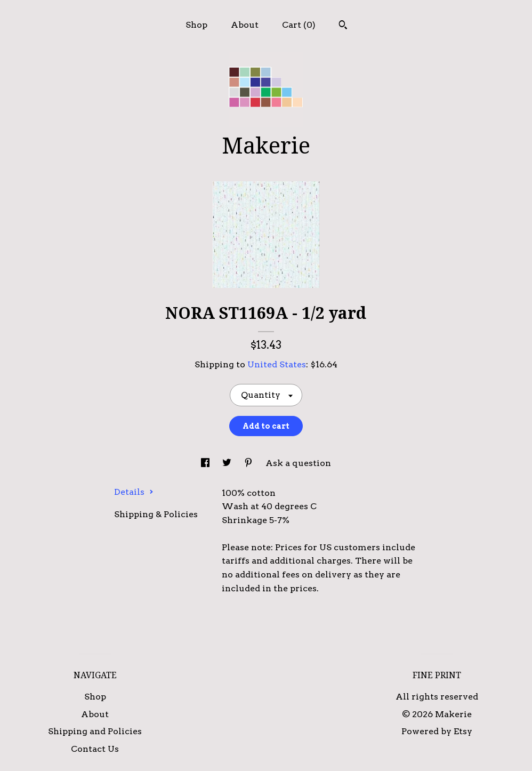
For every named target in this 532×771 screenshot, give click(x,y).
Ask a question (298, 463)
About (245, 25)
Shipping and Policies (95, 731)
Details (134, 492)
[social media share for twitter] (228, 463)
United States (277, 364)
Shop (196, 25)
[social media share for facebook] (206, 463)
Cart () (299, 25)
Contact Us (95, 749)
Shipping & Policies (156, 514)
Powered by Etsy (437, 731)
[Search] (343, 26)
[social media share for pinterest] (249, 463)
